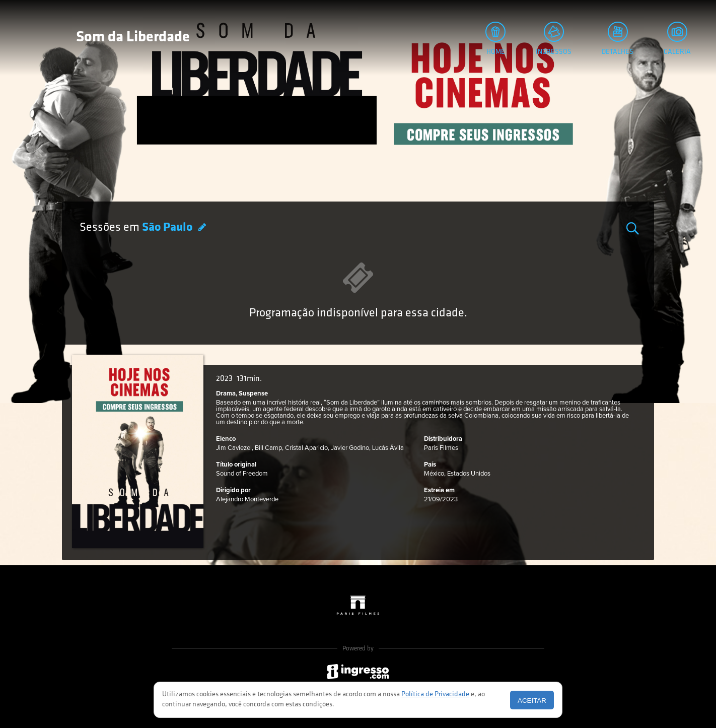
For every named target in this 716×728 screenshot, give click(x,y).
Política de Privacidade (435, 694)
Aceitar (532, 701)
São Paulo (168, 228)
